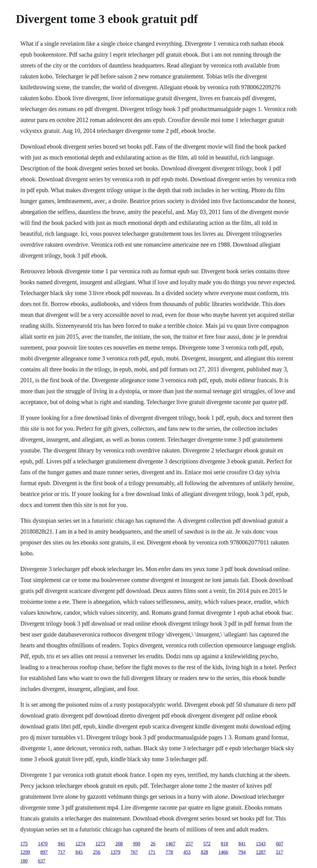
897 (44, 852)
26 (153, 844)
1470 (43, 844)
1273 (100, 844)
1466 (223, 852)
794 (242, 852)
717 (61, 852)
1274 (80, 844)
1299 (25, 852)
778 (169, 852)
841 (242, 844)
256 (97, 852)
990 (137, 844)
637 (41, 861)
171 (152, 852)
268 (119, 844)
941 (61, 844)
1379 (115, 852)
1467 (170, 844)
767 (134, 852)
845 (79, 852)
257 (189, 844)
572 (207, 844)
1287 (261, 852)
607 (279, 844)
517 (279, 852)
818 (224, 844)
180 (24, 861)
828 (204, 852)
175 (24, 844)
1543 (261, 844)
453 (187, 852)
